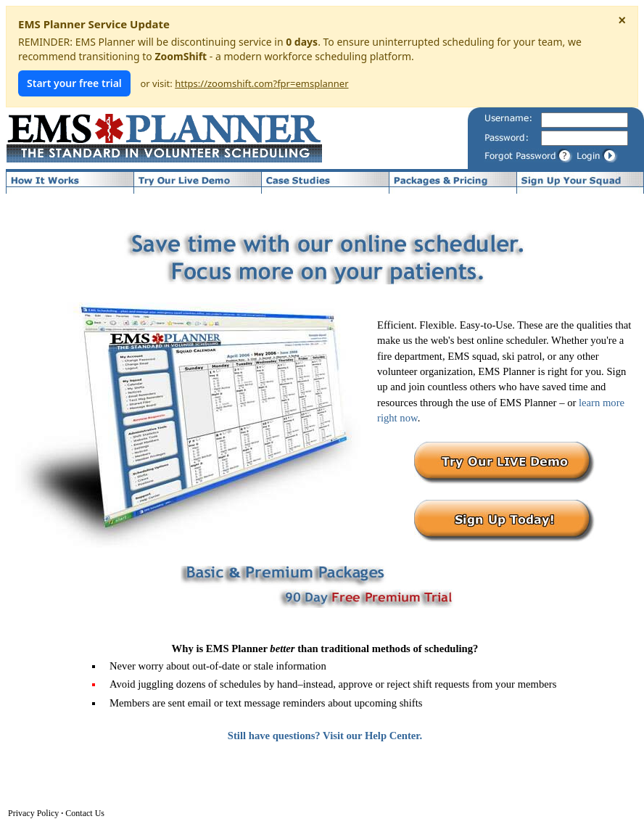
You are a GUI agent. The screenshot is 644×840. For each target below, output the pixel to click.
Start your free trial (74, 83)
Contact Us (85, 813)
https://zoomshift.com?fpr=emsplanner (261, 83)
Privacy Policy (33, 813)
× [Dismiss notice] (622, 20)
